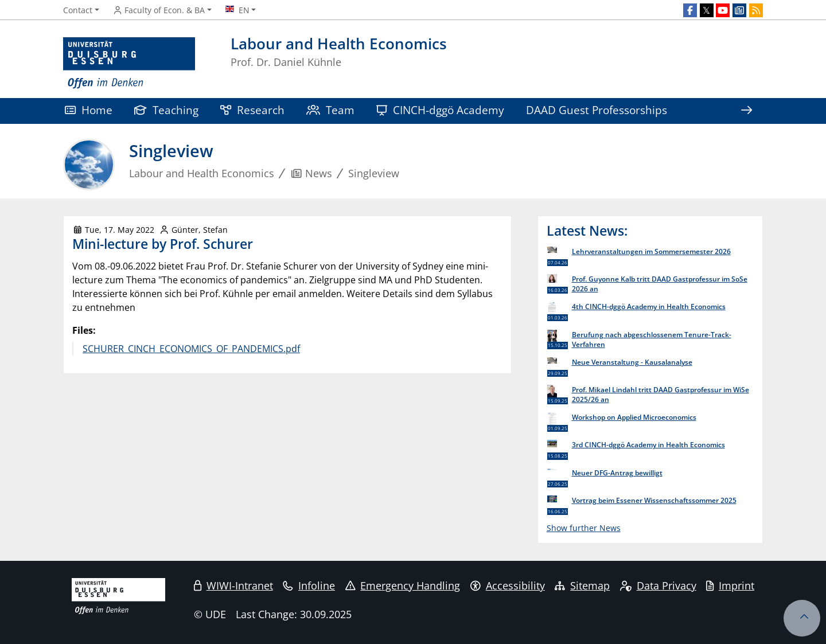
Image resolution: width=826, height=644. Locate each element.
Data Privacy (658, 586)
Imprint (730, 586)
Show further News (584, 528)
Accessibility (508, 586)
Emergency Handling (403, 586)
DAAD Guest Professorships (597, 110)
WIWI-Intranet (233, 586)
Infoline (309, 586)
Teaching (166, 110)
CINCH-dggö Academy (440, 110)
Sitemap (582, 586)
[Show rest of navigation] (746, 111)
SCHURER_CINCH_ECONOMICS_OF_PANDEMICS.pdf (191, 349)
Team (330, 110)
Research (252, 110)
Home (89, 110)
